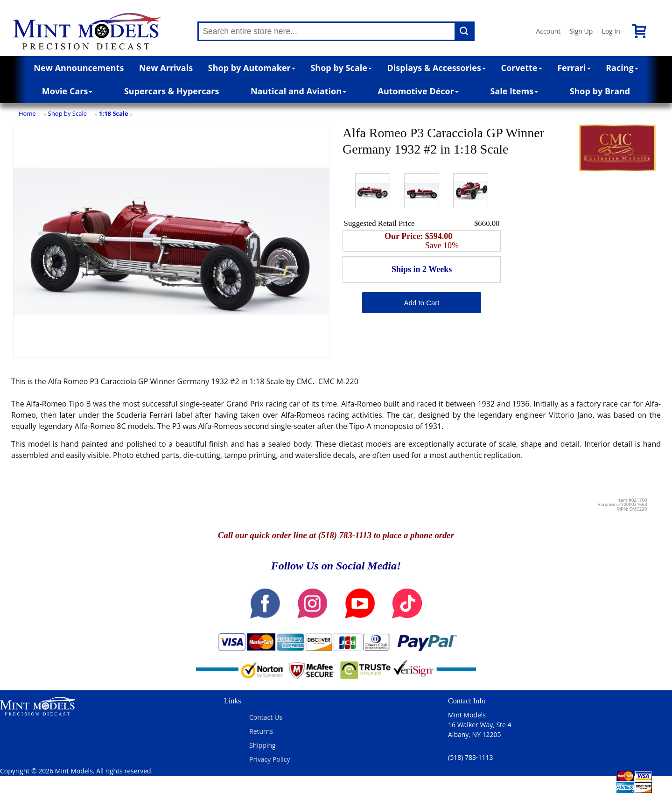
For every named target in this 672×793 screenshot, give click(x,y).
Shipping (262, 745)
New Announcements (79, 68)
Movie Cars (67, 91)
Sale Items (514, 91)
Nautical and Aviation (298, 91)
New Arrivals (166, 68)
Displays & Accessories (437, 68)
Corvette (522, 68)
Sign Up (581, 31)
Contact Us (266, 717)
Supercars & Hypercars (172, 91)
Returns (261, 731)
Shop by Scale (341, 68)
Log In (611, 31)
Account (548, 31)
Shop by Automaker (252, 68)
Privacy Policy (269, 759)
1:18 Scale (114, 113)
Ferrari (574, 68)
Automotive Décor (418, 91)
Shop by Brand (600, 91)
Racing (622, 68)
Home (27, 113)
